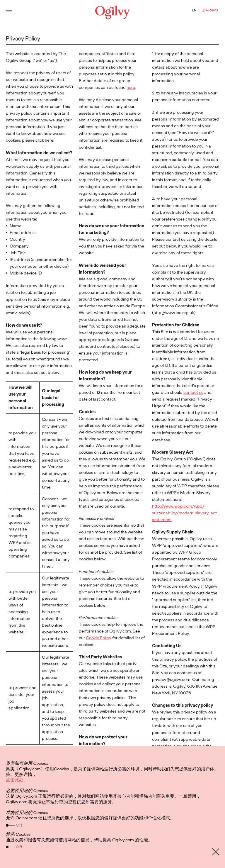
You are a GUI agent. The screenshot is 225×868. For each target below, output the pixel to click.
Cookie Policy (99, 638)
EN (194, 10)
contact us (193, 392)
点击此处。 (17, 780)
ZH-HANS (210, 10)
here (131, 87)
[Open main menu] (9, 12)
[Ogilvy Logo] (112, 12)
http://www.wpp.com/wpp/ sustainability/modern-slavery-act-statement (185, 513)
